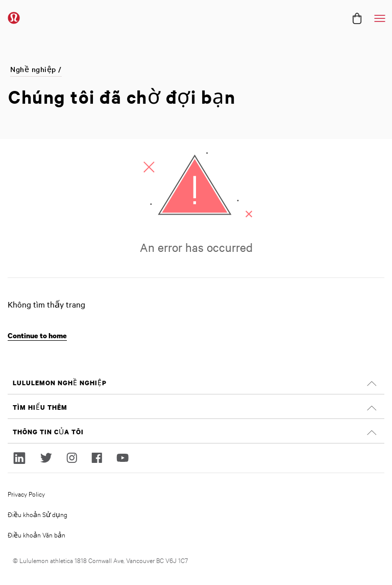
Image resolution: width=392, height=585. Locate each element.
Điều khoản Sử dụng (38, 514)
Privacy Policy (26, 494)
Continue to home (37, 335)
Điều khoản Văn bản (36, 534)
